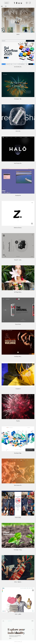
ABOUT (7, 3)
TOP (2, 6)
